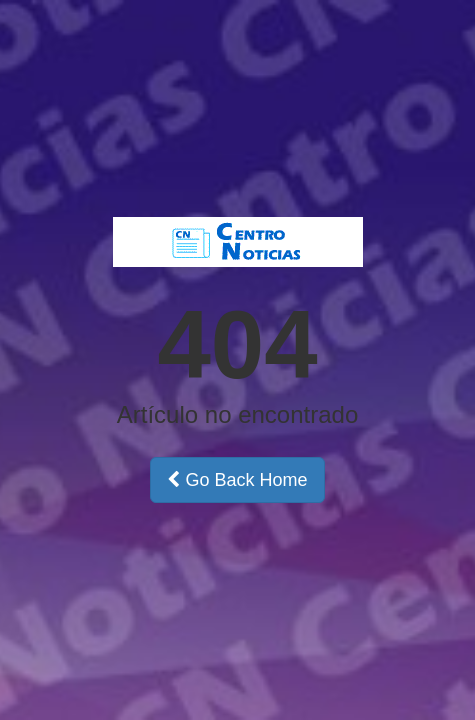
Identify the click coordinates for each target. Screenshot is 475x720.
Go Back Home (237, 480)
